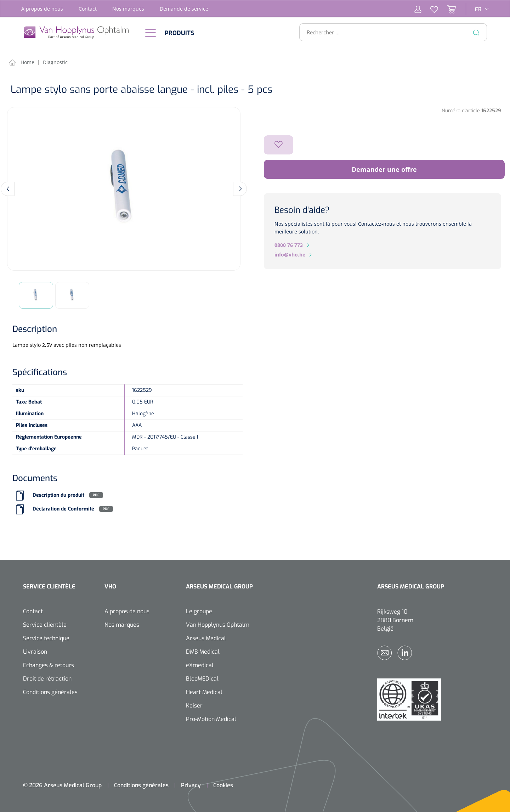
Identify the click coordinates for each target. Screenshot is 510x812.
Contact (88, 8)
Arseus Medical (206, 638)
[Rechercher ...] (390, 32)
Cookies (223, 785)
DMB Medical (203, 651)
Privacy (191, 785)
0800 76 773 (289, 245)
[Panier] (447, 9)
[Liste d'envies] (430, 9)
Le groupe (199, 611)
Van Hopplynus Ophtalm (218, 624)
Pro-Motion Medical (211, 718)
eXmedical (200, 664)
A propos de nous (42, 8)
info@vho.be (290, 254)
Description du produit (58, 494)
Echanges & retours (49, 664)
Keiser (194, 705)
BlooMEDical (202, 678)
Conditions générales (50, 691)
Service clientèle (45, 624)
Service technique (46, 638)
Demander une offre (384, 169)
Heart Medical (204, 691)
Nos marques (128, 8)
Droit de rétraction (47, 678)
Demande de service (184, 8)
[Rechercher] (476, 32)
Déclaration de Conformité (63, 508)
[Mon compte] (418, 9)
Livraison (35, 651)
